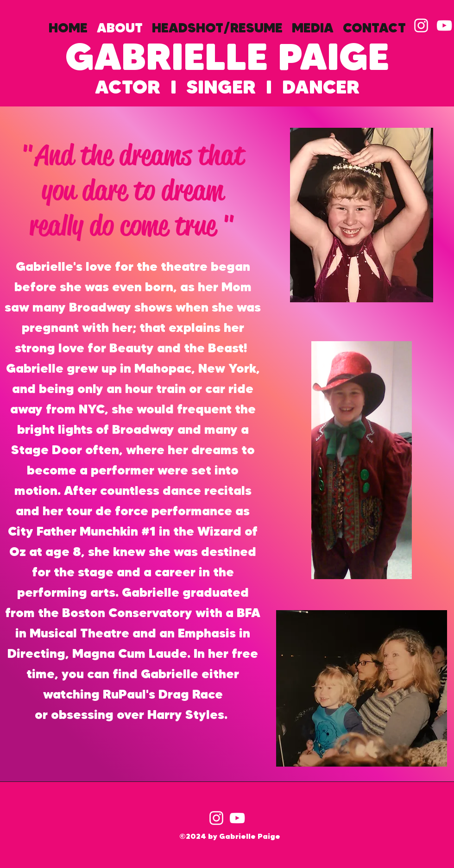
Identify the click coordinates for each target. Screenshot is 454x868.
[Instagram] (216, 818)
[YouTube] (237, 818)
